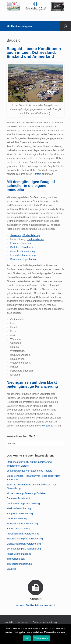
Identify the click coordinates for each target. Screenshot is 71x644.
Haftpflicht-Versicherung (20, 513)
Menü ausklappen (19, 26)
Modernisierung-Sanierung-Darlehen (27, 493)
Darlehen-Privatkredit (18, 498)
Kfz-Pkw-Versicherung (19, 508)
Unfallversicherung (17, 518)
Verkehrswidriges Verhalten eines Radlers (29, 471)
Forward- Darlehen (21, 243)
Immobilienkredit (16, 559)
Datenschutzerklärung (45, 622)
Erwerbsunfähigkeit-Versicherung (25, 539)
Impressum (23, 622)
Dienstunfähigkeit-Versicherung (24, 544)
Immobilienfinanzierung (23, 255)
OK (27, 638)
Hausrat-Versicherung (19, 528)
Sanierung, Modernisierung (25, 235)
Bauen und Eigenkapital (23, 259)
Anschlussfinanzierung (23, 251)
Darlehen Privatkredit (22, 247)
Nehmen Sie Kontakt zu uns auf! (35, 605)
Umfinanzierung (35, 239)
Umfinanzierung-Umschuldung (23, 503)
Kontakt (37, 174)
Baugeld (11, 569)
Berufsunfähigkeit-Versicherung (24, 549)
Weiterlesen (41, 638)
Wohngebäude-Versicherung (22, 524)
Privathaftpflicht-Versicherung (23, 534)
